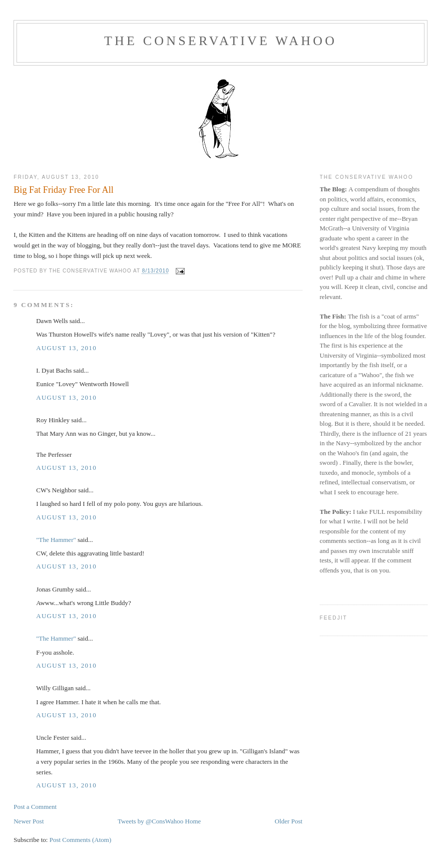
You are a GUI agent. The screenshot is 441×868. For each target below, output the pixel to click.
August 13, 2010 (66, 348)
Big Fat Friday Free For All (64, 190)
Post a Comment (35, 807)
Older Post (289, 821)
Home (193, 821)
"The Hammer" (56, 540)
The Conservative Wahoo (220, 41)
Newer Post (29, 821)
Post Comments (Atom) (81, 840)
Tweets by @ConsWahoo (150, 821)
